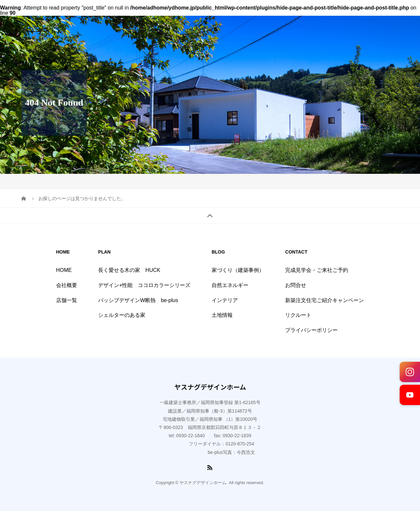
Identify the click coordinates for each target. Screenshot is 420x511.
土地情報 (222, 315)
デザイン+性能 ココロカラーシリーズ (144, 285)
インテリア (225, 300)
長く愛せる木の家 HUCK (129, 270)
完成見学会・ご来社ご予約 (317, 270)
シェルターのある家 (122, 315)
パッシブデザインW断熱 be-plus (138, 300)
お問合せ (296, 285)
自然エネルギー (230, 285)
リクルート (298, 315)
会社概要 (67, 285)
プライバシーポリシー (311, 330)
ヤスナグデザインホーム (210, 387)
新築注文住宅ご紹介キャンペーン (325, 300)
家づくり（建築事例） (238, 270)
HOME (64, 270)
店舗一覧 (67, 300)
